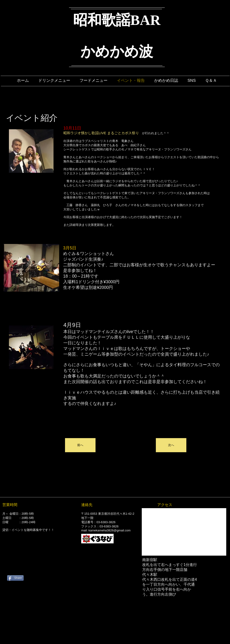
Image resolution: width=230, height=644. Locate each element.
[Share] (15, 578)
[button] (80, 445)
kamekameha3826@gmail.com (109, 530)
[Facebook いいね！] (36, 565)
